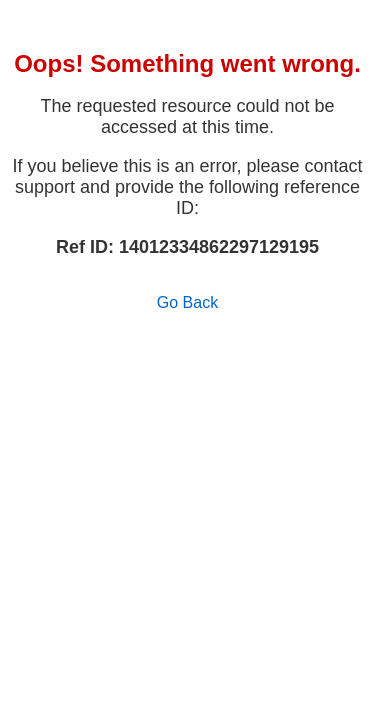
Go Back (187, 302)
